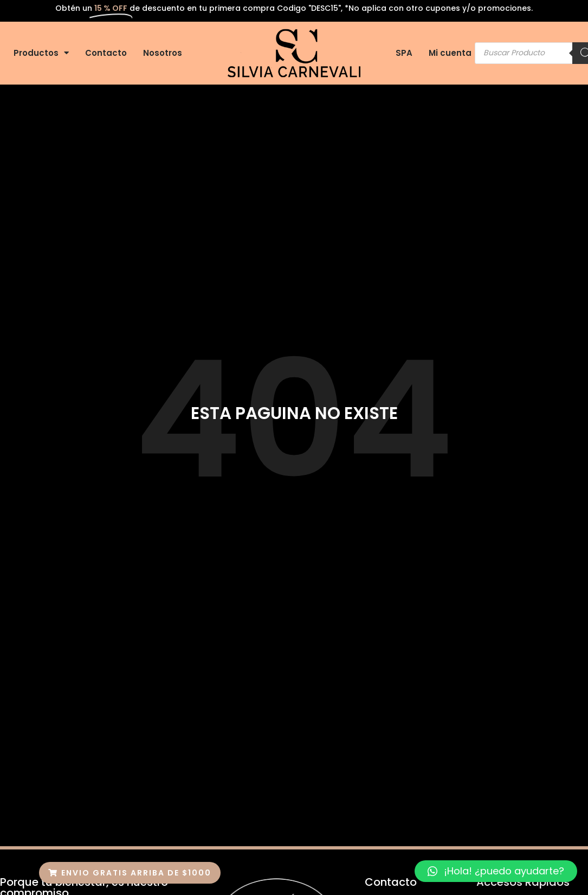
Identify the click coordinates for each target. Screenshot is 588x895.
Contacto (106, 53)
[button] (130, 873)
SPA (404, 53)
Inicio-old (154, 555)
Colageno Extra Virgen (312, 555)
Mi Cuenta (325, 580)
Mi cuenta (450, 53)
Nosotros (163, 53)
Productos (41, 53)
